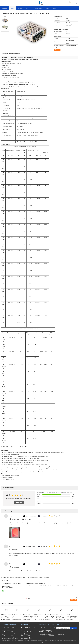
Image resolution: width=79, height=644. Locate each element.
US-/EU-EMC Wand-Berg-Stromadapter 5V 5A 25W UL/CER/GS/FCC (47, 628)
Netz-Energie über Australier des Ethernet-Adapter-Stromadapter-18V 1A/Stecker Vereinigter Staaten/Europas (28, 619)
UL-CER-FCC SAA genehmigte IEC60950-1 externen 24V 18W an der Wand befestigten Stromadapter (47, 632)
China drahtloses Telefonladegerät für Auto (23, 641)
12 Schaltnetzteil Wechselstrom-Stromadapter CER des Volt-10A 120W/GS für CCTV (61, 618)
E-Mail (59, 634)
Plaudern (54, 8)
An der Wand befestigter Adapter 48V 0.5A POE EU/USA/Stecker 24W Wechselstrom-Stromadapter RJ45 (50, 618)
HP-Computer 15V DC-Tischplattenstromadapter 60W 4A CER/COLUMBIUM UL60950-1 (28, 637)
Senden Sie (73, 628)
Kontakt (47, 8)
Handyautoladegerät (33, 577)
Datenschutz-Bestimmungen (8, 641)
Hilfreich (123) (15, 550)
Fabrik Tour (28, 8)
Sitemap (63, 634)
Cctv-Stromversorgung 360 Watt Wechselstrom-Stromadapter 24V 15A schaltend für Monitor (39, 618)
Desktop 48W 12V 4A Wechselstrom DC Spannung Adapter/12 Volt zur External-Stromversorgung (29, 633)
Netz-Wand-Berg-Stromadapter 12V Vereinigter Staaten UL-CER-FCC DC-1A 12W (47, 636)
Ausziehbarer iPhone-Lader (47, 624)
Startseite (5, 8)
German (74, 2)
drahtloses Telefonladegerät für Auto (18, 577)
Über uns (20, 8)
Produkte (12, 8)
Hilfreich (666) (15, 567)
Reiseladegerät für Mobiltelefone (26, 625)
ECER (42, 643)
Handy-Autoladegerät (44, 577)
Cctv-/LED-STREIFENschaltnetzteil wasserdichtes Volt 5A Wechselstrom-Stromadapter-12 (72, 618)
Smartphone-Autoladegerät (17, 11)
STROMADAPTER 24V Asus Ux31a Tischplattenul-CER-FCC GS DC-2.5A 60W (28, 629)
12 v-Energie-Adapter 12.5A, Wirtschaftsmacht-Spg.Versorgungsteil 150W (17, 618)
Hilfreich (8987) (28, 519)
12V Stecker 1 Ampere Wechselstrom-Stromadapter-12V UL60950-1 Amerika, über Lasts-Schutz (6, 618)
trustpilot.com (15, 519)
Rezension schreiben (19, 503)
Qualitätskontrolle (38, 8)
